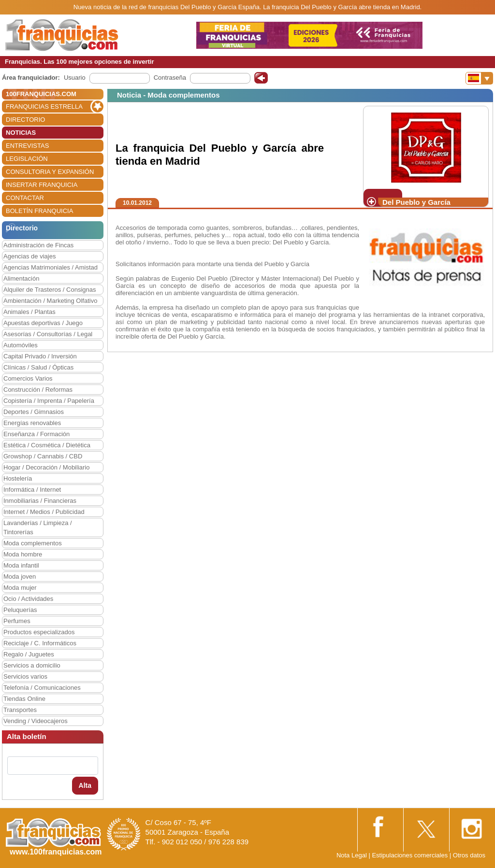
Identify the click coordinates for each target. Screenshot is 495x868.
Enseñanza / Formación (36, 434)
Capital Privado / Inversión (40, 356)
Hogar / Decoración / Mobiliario (46, 467)
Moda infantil (21, 565)
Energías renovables (32, 423)
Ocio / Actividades (28, 599)
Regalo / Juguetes (29, 654)
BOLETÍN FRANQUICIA (39, 211)
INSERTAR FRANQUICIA (42, 185)
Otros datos (469, 855)
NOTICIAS (21, 133)
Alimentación (21, 278)
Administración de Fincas (38, 245)
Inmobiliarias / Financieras (40, 501)
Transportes (20, 710)
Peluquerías (20, 610)
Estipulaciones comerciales (410, 855)
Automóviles (21, 345)
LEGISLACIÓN (27, 159)
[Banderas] (479, 78)
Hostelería (18, 478)
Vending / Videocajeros (36, 721)
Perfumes (17, 621)
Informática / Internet (32, 490)
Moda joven (20, 576)
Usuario (75, 78)
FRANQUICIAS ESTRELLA (44, 107)
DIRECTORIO (25, 120)
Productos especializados (39, 632)
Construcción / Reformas (38, 390)
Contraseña (170, 78)
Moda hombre (23, 554)
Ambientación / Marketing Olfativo (50, 301)
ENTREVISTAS (27, 146)
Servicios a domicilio (32, 665)
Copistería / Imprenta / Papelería (49, 401)
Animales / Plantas (29, 312)
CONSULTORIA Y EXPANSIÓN (50, 172)
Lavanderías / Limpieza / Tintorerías (38, 527)
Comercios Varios (28, 378)
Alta (85, 785)
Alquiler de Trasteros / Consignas (50, 290)
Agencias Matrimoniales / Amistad (51, 267)
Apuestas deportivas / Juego (43, 323)
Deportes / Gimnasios (34, 412)
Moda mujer (20, 588)
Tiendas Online (24, 699)
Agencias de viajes (29, 256)
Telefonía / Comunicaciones (42, 688)
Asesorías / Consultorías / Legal (48, 334)
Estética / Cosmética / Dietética (47, 445)
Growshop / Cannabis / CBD (43, 456)
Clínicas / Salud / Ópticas (38, 367)
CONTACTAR (25, 198)
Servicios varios (25, 676)
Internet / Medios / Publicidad (44, 512)
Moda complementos (33, 543)
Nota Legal (352, 855)
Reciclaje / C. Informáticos (40, 643)
